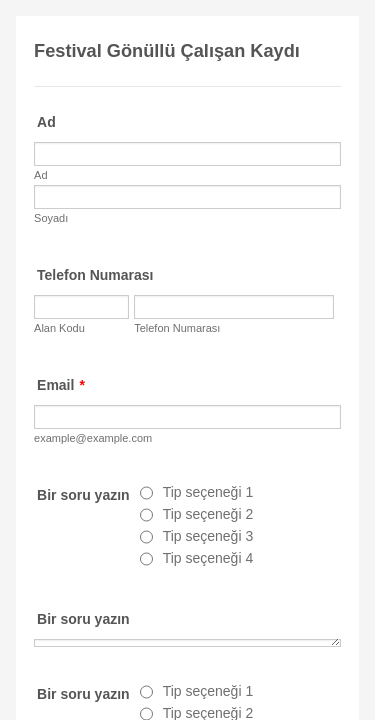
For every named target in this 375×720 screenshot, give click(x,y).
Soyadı (51, 218)
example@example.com (93, 438)
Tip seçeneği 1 (208, 492)
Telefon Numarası (95, 275)
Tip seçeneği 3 (208, 536)
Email (61, 385)
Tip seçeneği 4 (208, 558)
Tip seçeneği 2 (208, 514)
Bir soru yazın (83, 619)
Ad (46, 122)
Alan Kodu (59, 328)
